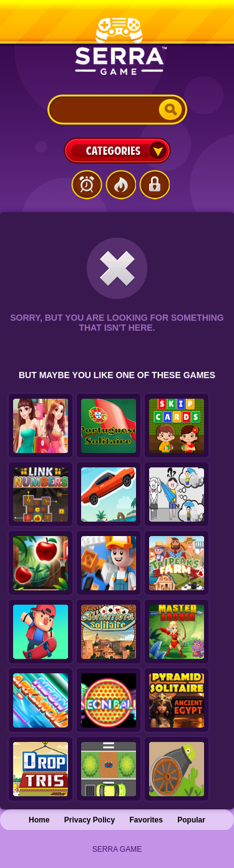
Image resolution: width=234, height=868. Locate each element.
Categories (117, 150)
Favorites (146, 820)
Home (39, 820)
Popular (191, 820)
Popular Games (120, 185)
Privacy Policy (90, 820)
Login (154, 185)
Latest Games (87, 185)
